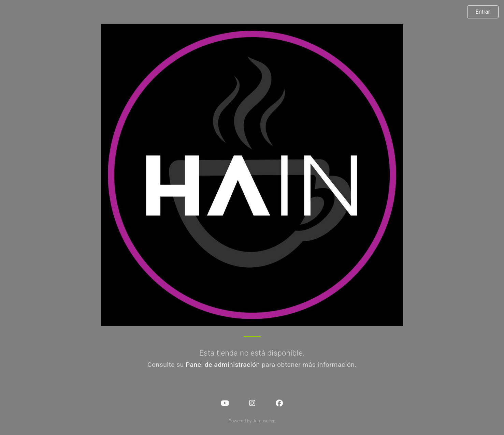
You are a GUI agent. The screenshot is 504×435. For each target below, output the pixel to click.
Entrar (483, 12)
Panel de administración (223, 365)
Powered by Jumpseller (251, 421)
